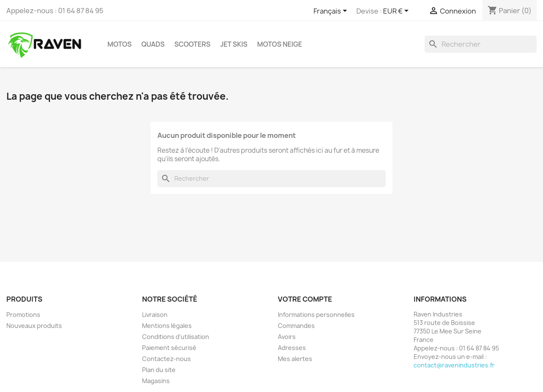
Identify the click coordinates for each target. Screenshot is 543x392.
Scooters (192, 44)
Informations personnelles (316, 315)
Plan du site (159, 370)
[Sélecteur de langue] (332, 11)
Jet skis (234, 44)
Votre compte (305, 299)
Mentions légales (167, 326)
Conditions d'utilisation (176, 337)
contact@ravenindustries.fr (454, 365)
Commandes (296, 326)
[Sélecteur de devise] (397, 11)
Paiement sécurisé (169, 348)
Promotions (23, 315)
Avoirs (287, 337)
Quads (153, 44)
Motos (119, 44)
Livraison (155, 315)
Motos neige (280, 44)
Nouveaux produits (34, 326)
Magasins (156, 381)
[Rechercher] (481, 44)
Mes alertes (295, 359)
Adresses (292, 348)
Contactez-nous (167, 359)
